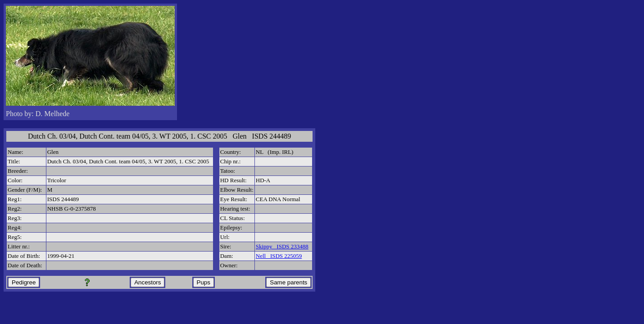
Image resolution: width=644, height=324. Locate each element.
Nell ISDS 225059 (279, 256)
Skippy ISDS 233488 (282, 246)
